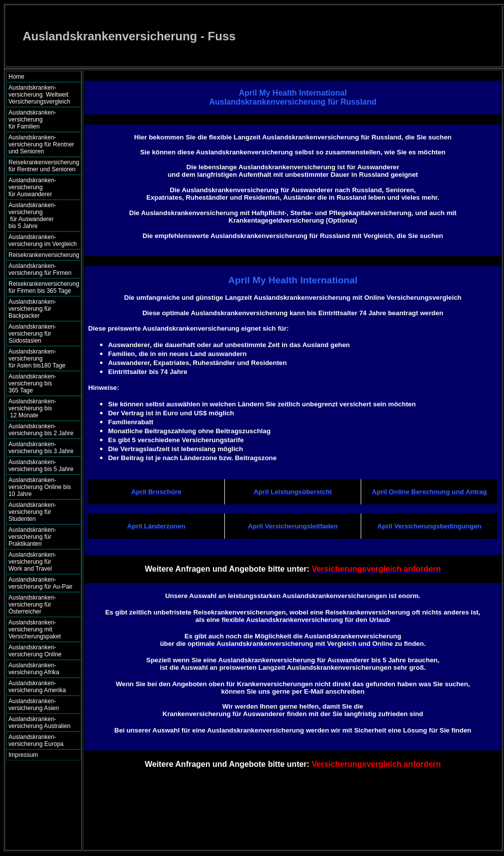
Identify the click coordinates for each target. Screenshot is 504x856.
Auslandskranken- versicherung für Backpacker (32, 309)
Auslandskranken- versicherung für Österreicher (32, 605)
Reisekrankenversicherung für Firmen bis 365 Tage (44, 287)
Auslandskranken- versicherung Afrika (34, 669)
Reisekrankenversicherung (44, 255)
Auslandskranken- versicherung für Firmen (40, 269)
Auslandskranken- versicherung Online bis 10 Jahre (40, 487)
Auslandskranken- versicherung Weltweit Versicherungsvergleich (39, 95)
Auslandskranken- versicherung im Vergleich (43, 241)
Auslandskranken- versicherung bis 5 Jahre (41, 466)
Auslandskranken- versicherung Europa (36, 740)
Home (16, 77)
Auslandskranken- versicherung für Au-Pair (41, 583)
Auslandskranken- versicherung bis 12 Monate (39, 408)
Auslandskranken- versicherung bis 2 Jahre (41, 430)
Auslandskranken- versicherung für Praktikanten (32, 537)
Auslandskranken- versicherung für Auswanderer (42, 187)
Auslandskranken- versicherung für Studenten (32, 512)
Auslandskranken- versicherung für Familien (41, 120)
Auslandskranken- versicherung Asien (34, 705)
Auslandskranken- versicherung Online (35, 651)
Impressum (23, 755)
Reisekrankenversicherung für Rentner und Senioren (44, 166)
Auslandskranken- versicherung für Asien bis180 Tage (42, 359)
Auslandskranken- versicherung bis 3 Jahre (41, 448)
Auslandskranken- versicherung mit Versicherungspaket (35, 629)
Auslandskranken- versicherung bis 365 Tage (41, 383)
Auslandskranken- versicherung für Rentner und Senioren (41, 144)
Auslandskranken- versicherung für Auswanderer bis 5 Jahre (41, 216)
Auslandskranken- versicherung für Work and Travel (38, 562)
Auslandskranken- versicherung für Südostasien (32, 334)
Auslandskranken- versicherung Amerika (37, 687)
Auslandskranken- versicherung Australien (40, 723)
